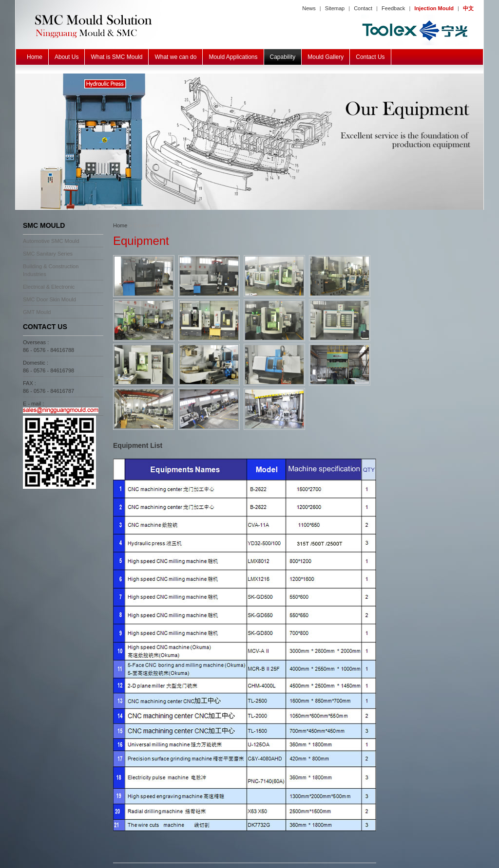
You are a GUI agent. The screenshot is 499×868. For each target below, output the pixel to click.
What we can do (175, 57)
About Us (67, 57)
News (309, 8)
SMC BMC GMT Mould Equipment (249, 142)
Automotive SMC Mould (51, 241)
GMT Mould (37, 312)
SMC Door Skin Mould (49, 299)
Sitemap (335, 8)
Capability (283, 57)
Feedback (393, 8)
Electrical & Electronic (49, 287)
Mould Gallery (326, 57)
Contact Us (370, 57)
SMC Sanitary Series (48, 254)
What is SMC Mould (116, 57)
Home (35, 57)
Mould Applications (233, 57)
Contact (363, 8)
